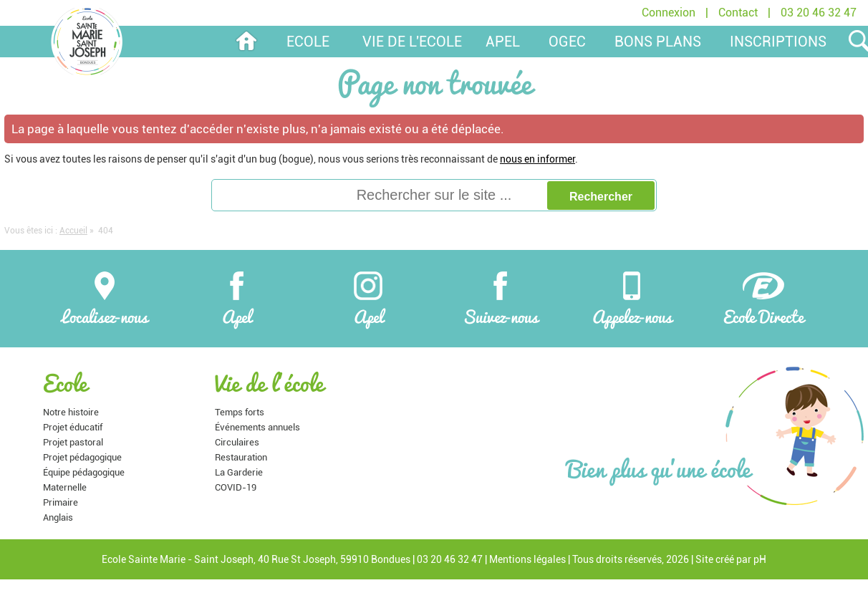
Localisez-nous (105, 298)
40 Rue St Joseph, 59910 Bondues (334, 559)
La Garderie (239, 472)
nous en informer (537, 159)
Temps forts (240, 412)
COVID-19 (236, 487)
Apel (237, 298)
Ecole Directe (763, 298)
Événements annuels (257, 427)
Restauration (241, 457)
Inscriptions (778, 42)
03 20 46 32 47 (819, 13)
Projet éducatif (73, 427)
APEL (503, 42)
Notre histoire (71, 412)
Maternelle (65, 487)
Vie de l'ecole (412, 42)
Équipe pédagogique (84, 472)
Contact (738, 13)
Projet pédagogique (82, 457)
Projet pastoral (73, 442)
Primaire (61, 502)
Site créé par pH (731, 559)
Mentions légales (527, 559)
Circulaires (237, 442)
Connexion (669, 13)
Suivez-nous (500, 298)
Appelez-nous (632, 298)
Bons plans (658, 42)
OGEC (567, 42)
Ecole (308, 42)
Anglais (58, 517)
